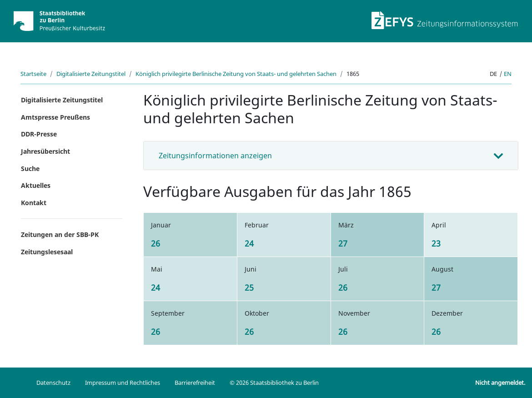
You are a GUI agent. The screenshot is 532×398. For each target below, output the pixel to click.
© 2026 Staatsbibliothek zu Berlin (274, 383)
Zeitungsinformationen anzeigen (215, 156)
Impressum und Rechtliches (123, 383)
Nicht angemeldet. (500, 383)
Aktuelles (36, 185)
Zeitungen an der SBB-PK (60, 234)
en (508, 74)
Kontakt (34, 203)
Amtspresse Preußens (55, 117)
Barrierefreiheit (195, 383)
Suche (30, 169)
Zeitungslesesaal (47, 252)
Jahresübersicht (45, 151)
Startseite (33, 74)
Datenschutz (53, 383)
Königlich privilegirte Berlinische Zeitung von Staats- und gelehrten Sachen (236, 74)
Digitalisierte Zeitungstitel (91, 74)
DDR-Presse (39, 134)
